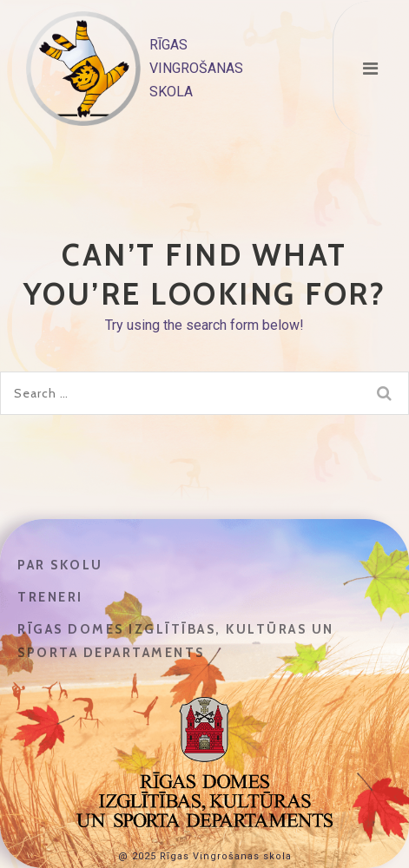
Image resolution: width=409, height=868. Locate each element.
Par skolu (60, 565)
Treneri (50, 597)
